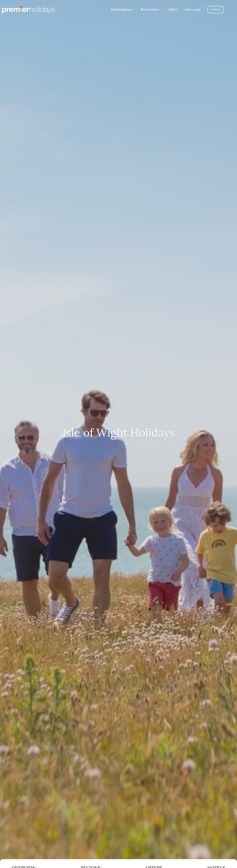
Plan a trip (193, 10)
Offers (173, 10)
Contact (216, 10)
